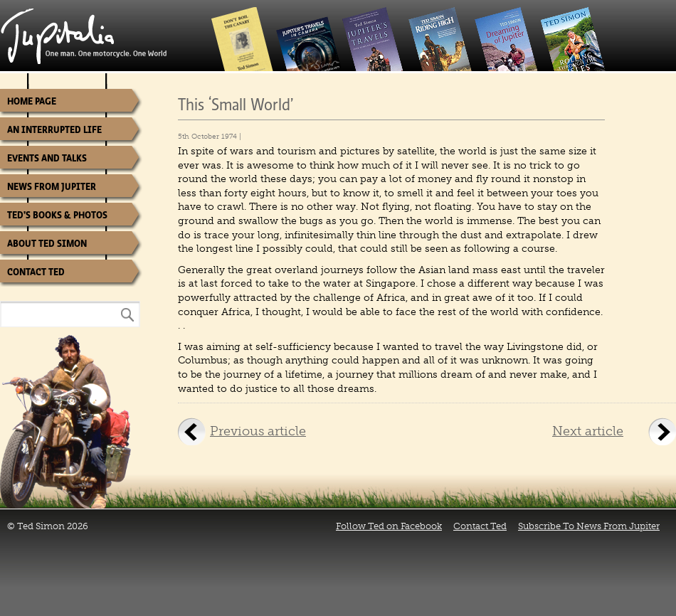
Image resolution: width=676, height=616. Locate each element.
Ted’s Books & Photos (57, 215)
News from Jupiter (52, 187)
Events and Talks (47, 158)
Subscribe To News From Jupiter (589, 526)
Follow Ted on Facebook (389, 526)
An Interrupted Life (54, 130)
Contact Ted (36, 272)
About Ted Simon (47, 244)
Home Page (32, 101)
